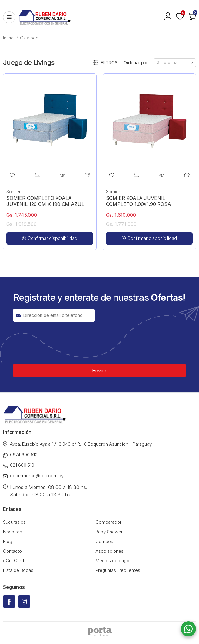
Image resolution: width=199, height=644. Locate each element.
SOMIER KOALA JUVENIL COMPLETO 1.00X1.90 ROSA (139, 201)
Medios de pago (112, 560)
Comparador (108, 522)
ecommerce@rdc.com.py (33, 476)
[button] (192, 17)
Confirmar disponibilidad (50, 238)
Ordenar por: (136, 63)
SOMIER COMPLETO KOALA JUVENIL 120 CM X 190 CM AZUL (45, 201)
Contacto (12, 551)
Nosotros (13, 532)
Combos (104, 541)
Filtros (105, 63)
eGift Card (13, 560)
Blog (8, 541)
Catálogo (29, 38)
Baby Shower (109, 532)
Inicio (8, 38)
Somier (13, 191)
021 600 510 (19, 465)
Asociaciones (109, 551)
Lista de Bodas (18, 570)
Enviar (99, 371)
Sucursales (14, 522)
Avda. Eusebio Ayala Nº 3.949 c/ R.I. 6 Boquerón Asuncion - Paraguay (77, 444)
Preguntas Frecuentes (118, 570)
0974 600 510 (20, 455)
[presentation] (59, 343)
